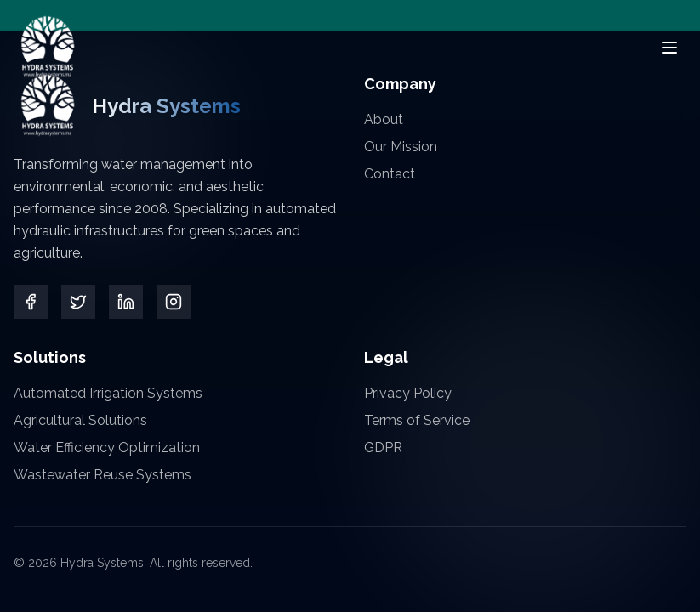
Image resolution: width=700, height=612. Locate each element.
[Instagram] (173, 301)
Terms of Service (417, 420)
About (384, 119)
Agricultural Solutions (80, 420)
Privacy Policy (408, 393)
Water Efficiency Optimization (107, 448)
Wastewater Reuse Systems (102, 475)
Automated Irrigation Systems (108, 393)
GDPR (383, 448)
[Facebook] (31, 302)
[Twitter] (78, 302)
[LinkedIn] (126, 302)
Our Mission (401, 147)
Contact (390, 174)
